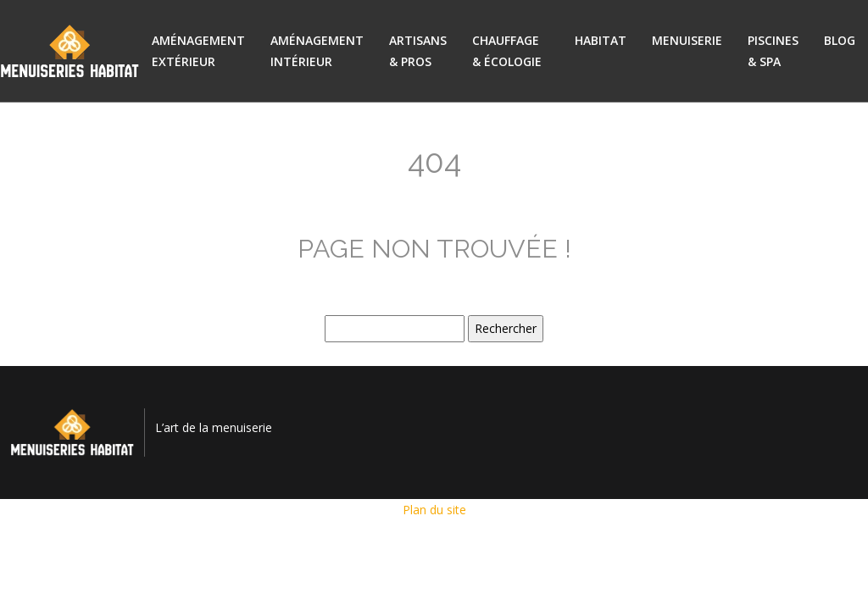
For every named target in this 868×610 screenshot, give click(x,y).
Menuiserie (687, 40)
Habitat (601, 40)
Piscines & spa (773, 51)
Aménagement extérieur (198, 51)
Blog (840, 40)
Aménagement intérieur (317, 51)
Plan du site (434, 510)
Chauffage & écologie (507, 51)
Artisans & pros (418, 51)
